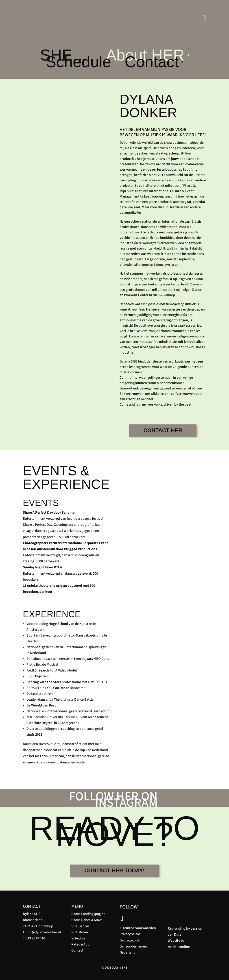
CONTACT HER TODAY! (114, 870)
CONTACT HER (163, 430)
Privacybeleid (130, 934)
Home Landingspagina (88, 914)
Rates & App (80, 944)
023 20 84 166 (36, 938)
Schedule (79, 63)
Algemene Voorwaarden (138, 928)
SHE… (64, 56)
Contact (152, 63)
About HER (145, 56)
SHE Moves (80, 932)
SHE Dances (80, 926)
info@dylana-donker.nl (43, 932)
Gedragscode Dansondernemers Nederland (134, 946)
